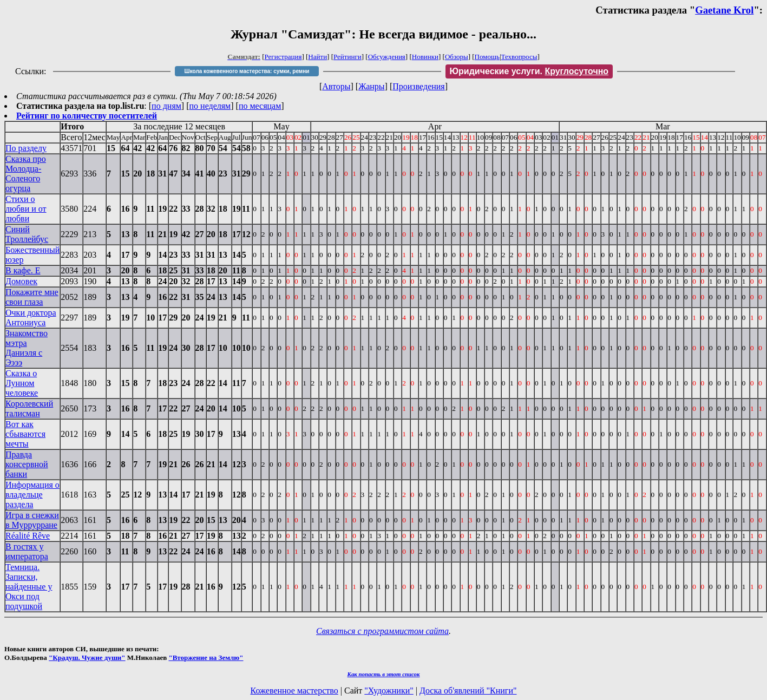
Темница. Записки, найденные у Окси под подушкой (29, 587)
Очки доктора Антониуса (31, 318)
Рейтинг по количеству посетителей (87, 116)
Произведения (419, 86)
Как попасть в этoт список (384, 674)
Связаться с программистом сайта (382, 631)
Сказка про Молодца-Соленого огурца (26, 174)
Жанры (371, 86)
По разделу (26, 148)
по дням (166, 106)
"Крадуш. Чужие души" (87, 658)
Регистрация (283, 57)
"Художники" (389, 691)
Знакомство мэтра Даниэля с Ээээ (27, 348)
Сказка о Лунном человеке (22, 383)
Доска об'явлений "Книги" (468, 691)
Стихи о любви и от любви (26, 209)
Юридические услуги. (529, 71)
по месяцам (260, 106)
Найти (317, 57)
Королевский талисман (29, 408)
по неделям (210, 106)
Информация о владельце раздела (32, 495)
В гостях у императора (27, 551)
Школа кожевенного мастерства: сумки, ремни (247, 71)
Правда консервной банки (27, 464)
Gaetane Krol (724, 10)
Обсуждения (387, 57)
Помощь (487, 57)
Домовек (21, 281)
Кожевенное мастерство (294, 691)
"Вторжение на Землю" (206, 658)
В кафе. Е (23, 270)
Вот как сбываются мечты (25, 434)
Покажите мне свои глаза (32, 297)
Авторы (336, 86)
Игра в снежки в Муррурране (32, 520)
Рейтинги (348, 57)
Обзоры (457, 57)
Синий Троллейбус (27, 234)
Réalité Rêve (28, 536)
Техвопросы (519, 57)
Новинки (425, 57)
